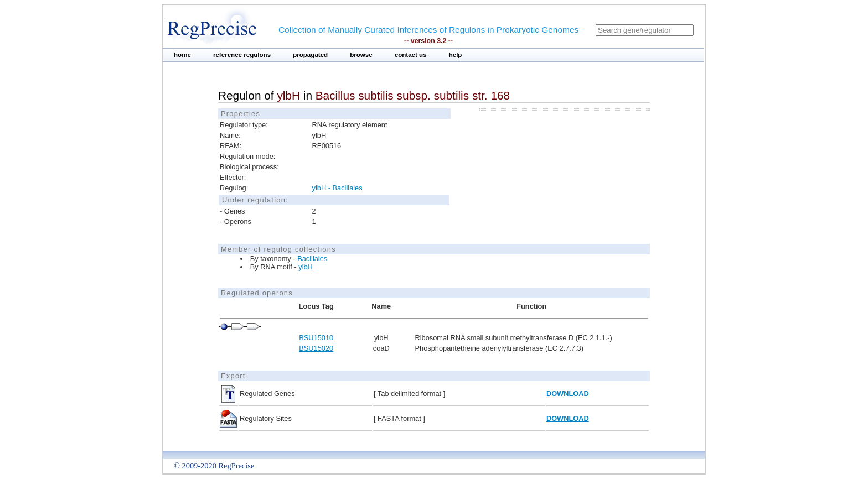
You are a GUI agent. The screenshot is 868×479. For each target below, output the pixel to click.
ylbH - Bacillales (337, 188)
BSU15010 (316, 338)
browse (361, 55)
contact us (411, 55)
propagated (310, 55)
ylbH (306, 267)
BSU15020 (316, 348)
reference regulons (242, 55)
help (456, 55)
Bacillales (312, 259)
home (182, 55)
